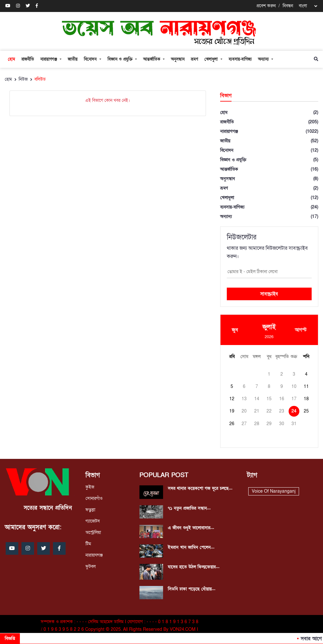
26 (232, 424)
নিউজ (23, 79)
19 (232, 411)
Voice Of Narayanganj (274, 491)
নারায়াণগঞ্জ (50, 59)
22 (269, 411)
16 (282, 399)
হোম (12, 59)
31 (294, 424)
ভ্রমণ (194, 59)
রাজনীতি (28, 59)
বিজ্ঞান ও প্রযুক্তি (121, 59)
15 (269, 399)
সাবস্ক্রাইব (269, 294)
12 (232, 399)
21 (257, 411)
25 (306, 411)
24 (294, 411)
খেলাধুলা (212, 59)
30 (282, 424)
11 (306, 386)
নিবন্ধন (288, 6)
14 (257, 399)
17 (294, 399)
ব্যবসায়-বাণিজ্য (240, 59)
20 (244, 411)
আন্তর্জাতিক (153, 59)
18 (306, 399)
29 (269, 424)
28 (257, 424)
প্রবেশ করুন (266, 6)
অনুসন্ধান (178, 59)
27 (244, 424)
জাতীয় (73, 59)
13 (244, 399)
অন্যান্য (264, 59)
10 (294, 386)
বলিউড (40, 79)
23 (282, 411)
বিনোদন (91, 59)
